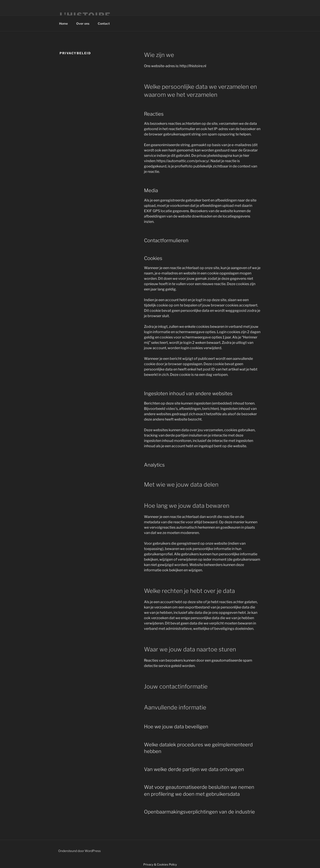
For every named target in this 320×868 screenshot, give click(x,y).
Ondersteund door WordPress (79, 851)
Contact (104, 23)
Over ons (83, 23)
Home (63, 23)
